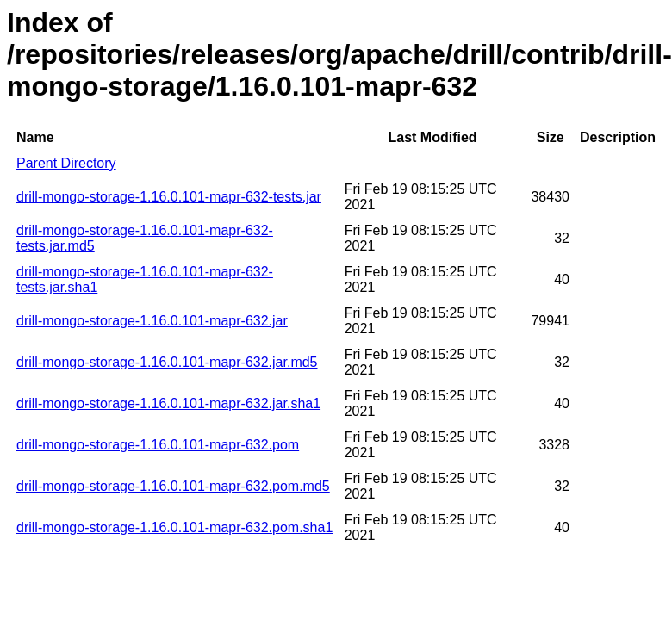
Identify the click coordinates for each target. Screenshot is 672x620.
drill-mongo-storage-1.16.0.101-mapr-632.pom (158, 445)
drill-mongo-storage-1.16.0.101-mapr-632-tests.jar (169, 197)
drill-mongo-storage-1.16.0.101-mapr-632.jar (152, 321)
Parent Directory (66, 163)
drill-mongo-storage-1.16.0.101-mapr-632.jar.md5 (167, 362)
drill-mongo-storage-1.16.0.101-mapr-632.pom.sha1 (174, 527)
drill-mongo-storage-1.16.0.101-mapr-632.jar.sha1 (168, 403)
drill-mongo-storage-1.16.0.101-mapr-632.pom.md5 (173, 486)
